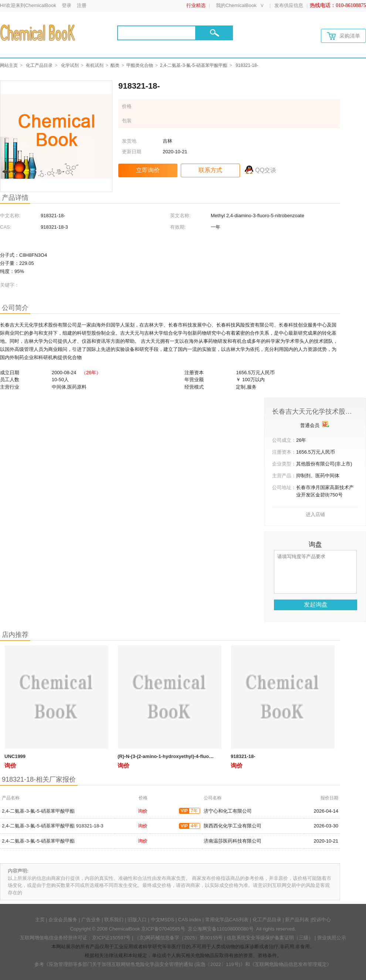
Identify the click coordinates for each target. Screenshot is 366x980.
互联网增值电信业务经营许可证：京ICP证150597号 (75, 938)
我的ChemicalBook (236, 5)
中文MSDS (163, 920)
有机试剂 (95, 65)
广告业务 (91, 920)
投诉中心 (321, 920)
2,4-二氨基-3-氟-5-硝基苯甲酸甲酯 (194, 65)
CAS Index (190, 920)
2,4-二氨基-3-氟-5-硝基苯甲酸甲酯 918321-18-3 (53, 826)
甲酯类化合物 (140, 65)
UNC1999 (15, 756)
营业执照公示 (332, 938)
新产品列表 (297, 920)
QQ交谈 (266, 170)
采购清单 (343, 36)
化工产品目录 (39, 65)
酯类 (115, 65)
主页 (40, 920)
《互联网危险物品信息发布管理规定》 (291, 964)
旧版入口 (137, 920)
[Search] (157, 33)
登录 (67, 5)
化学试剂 (70, 65)
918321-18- (243, 756)
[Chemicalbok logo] (38, 33)
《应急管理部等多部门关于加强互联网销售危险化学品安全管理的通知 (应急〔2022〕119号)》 (145, 964)
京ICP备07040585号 (163, 929)
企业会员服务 (63, 920)
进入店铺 (315, 514)
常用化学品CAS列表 (227, 920)
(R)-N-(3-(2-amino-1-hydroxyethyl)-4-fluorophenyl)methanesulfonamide (198, 756)
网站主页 (9, 65)
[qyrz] (326, 424)
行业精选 (196, 5)
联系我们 (114, 920)
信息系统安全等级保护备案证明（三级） (270, 938)
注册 (82, 5)
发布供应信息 (289, 5)
